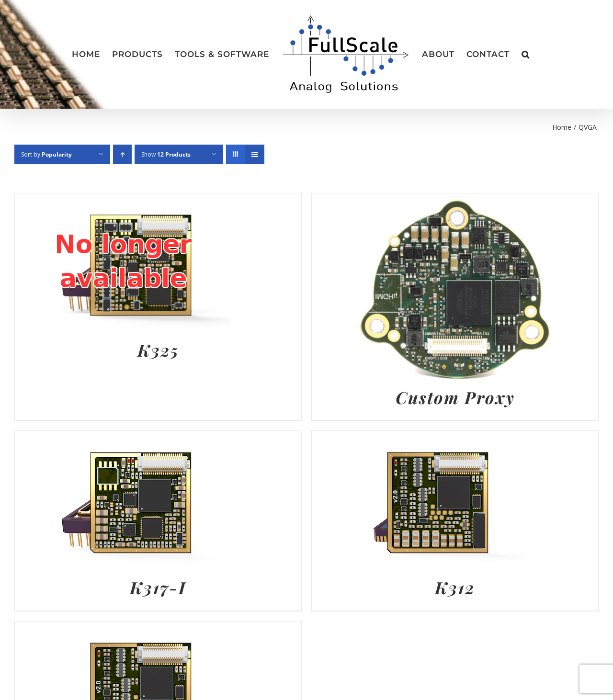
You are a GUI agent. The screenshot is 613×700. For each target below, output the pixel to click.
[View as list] (255, 154)
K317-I (158, 587)
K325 (158, 350)
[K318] (123, 629)
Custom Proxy (455, 397)
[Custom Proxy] (455, 201)
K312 (455, 587)
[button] (526, 55)
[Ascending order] (122, 154)
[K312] (420, 438)
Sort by (46, 154)
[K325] (123, 201)
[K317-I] (123, 438)
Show (166, 154)
